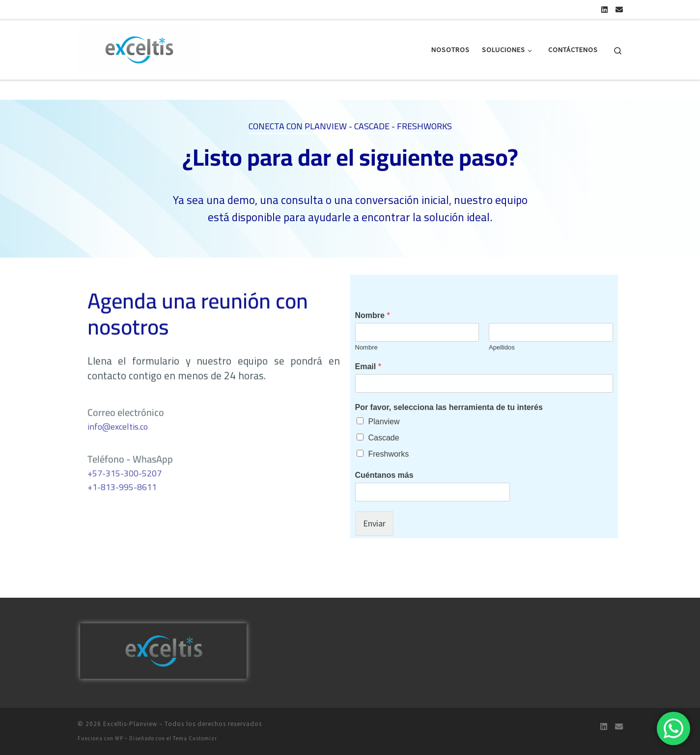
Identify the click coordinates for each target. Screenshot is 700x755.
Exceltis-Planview (130, 724)
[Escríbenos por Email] (619, 10)
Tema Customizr (195, 738)
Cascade (384, 469)
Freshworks (389, 485)
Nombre (373, 346)
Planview (384, 452)
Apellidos (502, 378)
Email (368, 397)
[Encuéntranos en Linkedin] (604, 10)
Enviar (374, 554)
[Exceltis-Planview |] (139, 48)
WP (119, 738)
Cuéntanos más (384, 506)
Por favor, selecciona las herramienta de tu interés (449, 438)
